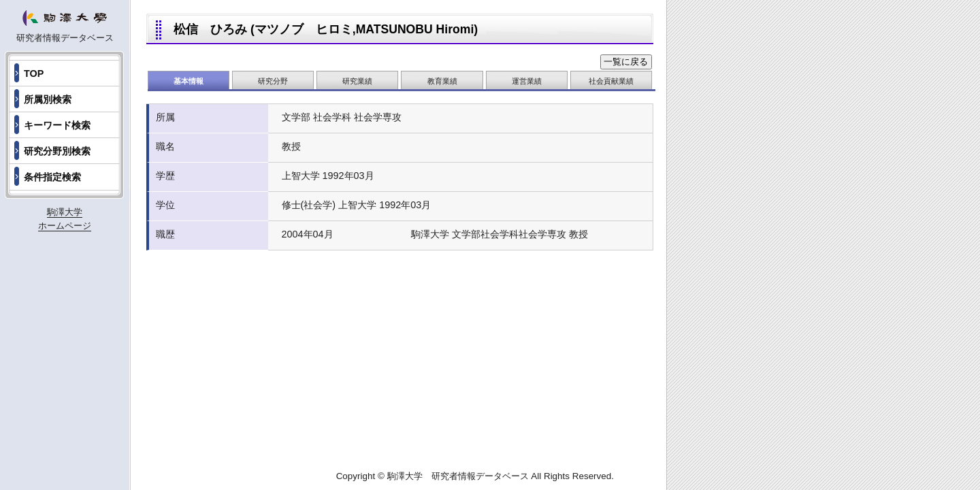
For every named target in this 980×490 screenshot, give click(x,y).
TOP (34, 73)
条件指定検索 (52, 177)
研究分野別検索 (57, 151)
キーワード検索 (57, 125)
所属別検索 (48, 99)
